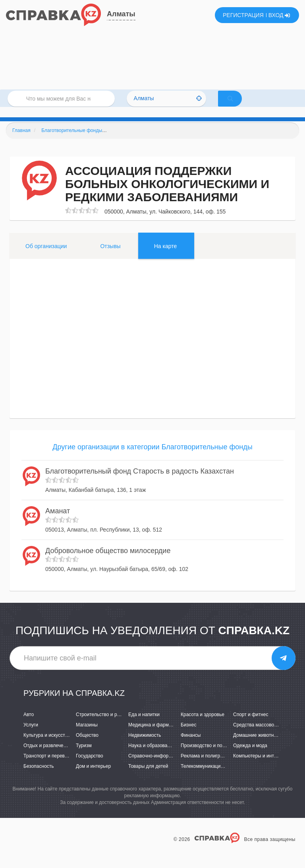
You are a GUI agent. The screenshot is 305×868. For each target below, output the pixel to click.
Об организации (46, 256)
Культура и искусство (47, 746)
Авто (29, 725)
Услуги (31, 735)
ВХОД (279, 15)
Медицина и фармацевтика (159, 735)
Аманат (58, 521)
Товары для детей (148, 777)
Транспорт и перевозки (49, 766)
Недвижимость (145, 746)
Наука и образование (152, 756)
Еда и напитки (144, 725)
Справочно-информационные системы (171, 766)
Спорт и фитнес (251, 725)
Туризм (84, 756)
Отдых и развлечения (47, 756)
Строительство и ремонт (103, 725)
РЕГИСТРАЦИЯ (243, 15)
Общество (87, 746)
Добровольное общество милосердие (108, 561)
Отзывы (110, 256)
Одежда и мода (250, 756)
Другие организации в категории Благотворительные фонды (152, 457)
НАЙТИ (241, 105)
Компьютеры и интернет (260, 766)
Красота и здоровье (203, 725)
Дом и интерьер (93, 777)
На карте (166, 256)
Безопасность (39, 777)
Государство (90, 766)
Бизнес (188, 735)
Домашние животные (257, 746)
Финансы (191, 746)
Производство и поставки (209, 756)
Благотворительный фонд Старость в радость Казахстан (140, 482)
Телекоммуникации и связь (211, 777)
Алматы (121, 14)
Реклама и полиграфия (206, 766)
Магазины (87, 735)
